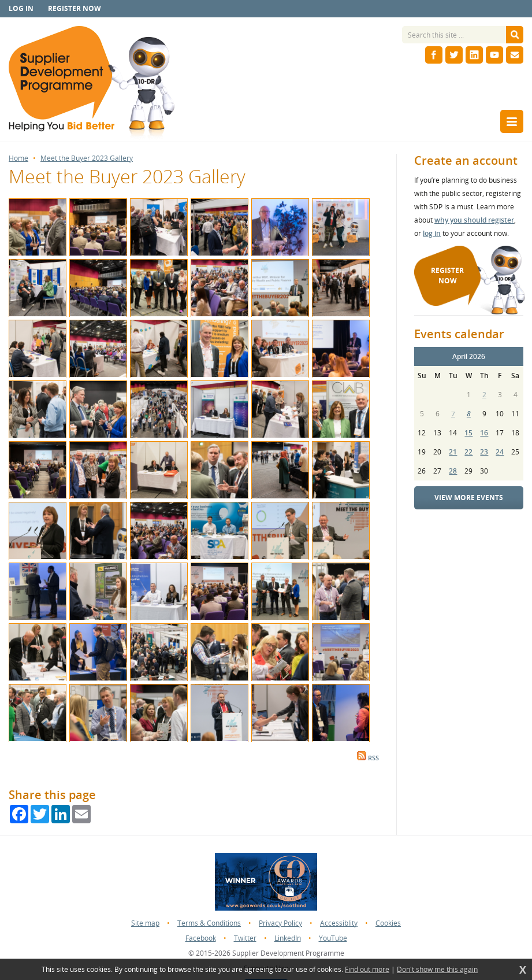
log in (432, 233)
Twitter (245, 938)
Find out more (367, 970)
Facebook (201, 938)
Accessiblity (339, 923)
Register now (75, 8)
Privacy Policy (280, 923)
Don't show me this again (437, 970)
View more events (469, 498)
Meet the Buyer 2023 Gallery (87, 158)
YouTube (333, 938)
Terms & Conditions (209, 923)
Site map (145, 923)
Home (18, 158)
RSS (368, 758)
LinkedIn (288, 938)
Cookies (388, 923)
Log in (21, 8)
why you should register (474, 220)
